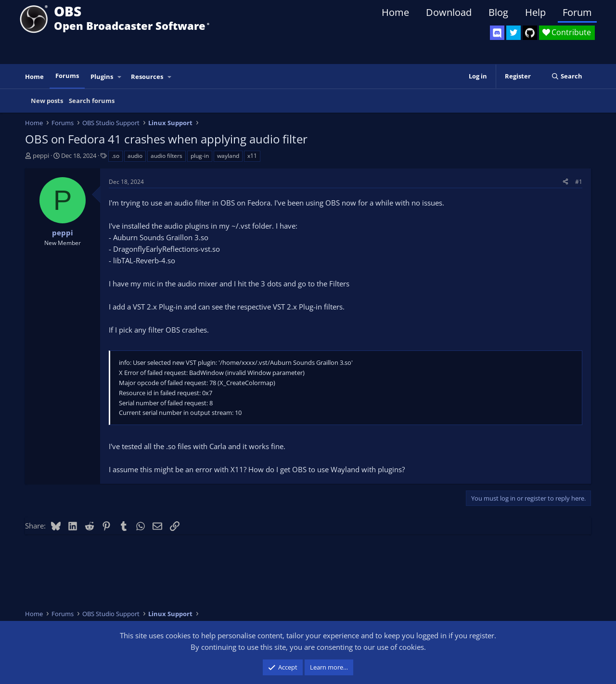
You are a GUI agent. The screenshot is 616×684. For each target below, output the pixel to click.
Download (449, 12)
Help (535, 12)
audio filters (167, 156)
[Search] (567, 76)
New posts (47, 101)
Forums (67, 76)
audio (135, 156)
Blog (498, 12)
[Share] (565, 182)
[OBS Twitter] (513, 33)
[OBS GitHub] (530, 33)
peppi (41, 155)
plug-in (200, 156)
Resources (147, 77)
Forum (577, 12)
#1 (579, 182)
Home (395, 12)
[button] (120, 77)
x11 (252, 156)
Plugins (102, 77)
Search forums (92, 101)
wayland (228, 156)
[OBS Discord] (497, 33)
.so (115, 156)
